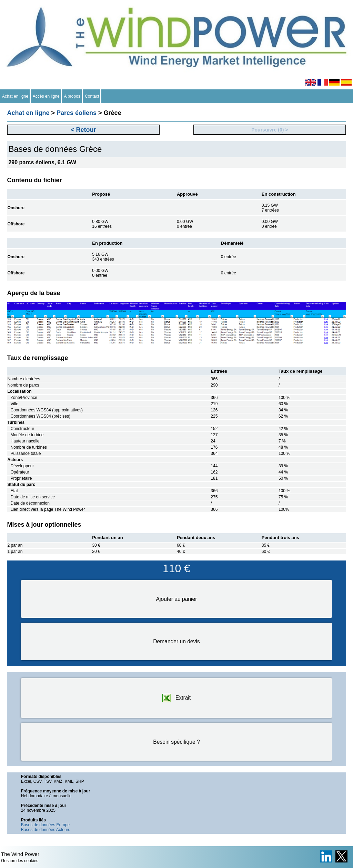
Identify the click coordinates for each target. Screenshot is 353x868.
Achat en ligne (15, 96)
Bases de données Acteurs (46, 830)
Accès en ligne (46, 96)
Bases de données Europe (45, 825)
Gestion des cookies (20, 861)
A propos (72, 96)
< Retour (83, 130)
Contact (92, 96)
